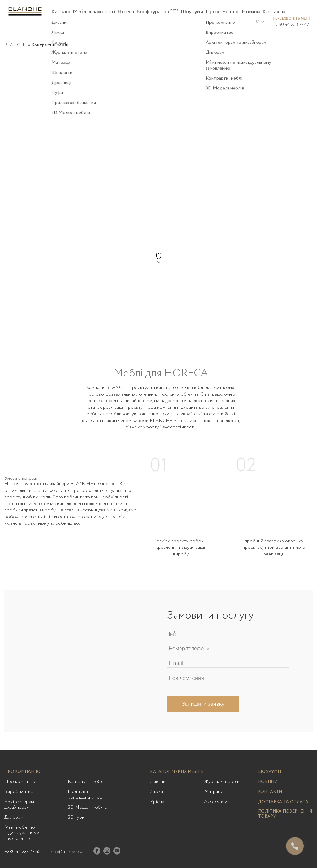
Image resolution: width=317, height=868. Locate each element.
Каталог (61, 12)
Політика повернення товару (285, 814)
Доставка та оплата (283, 802)
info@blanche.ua (67, 852)
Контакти (274, 12)
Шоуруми (192, 12)
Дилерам (14, 817)
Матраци (214, 792)
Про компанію (223, 12)
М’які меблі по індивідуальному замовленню (22, 833)
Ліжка (157, 792)
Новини (251, 12)
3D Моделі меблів (87, 807)
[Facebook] (97, 852)
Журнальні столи (222, 782)
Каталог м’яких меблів (177, 772)
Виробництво (19, 792)
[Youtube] (117, 852)
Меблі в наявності (94, 12)
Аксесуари (216, 802)
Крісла (157, 802)
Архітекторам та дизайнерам (22, 805)
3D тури (76, 817)
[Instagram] (107, 852)
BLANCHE (16, 45)
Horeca (126, 12)
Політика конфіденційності (87, 794)
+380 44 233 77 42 (291, 25)
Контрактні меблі (86, 782)
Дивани (158, 782)
